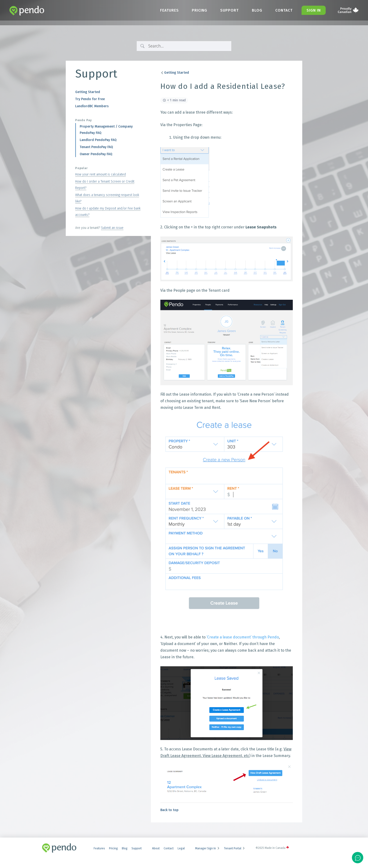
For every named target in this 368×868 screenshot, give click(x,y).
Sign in (313, 10)
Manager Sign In (208, 848)
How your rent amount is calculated (101, 174)
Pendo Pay (83, 120)
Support (227, 10)
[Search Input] (188, 46)
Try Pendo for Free (90, 99)
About (156, 848)
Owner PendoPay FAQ (96, 154)
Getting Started (88, 92)
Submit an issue (112, 228)
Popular (81, 168)
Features (166, 10)
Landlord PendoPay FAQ (98, 140)
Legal (181, 848)
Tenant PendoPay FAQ (96, 147)
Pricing (197, 10)
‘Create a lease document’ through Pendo (243, 637)
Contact (283, 10)
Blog (255, 10)
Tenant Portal (235, 848)
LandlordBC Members (92, 106)
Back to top (169, 810)
